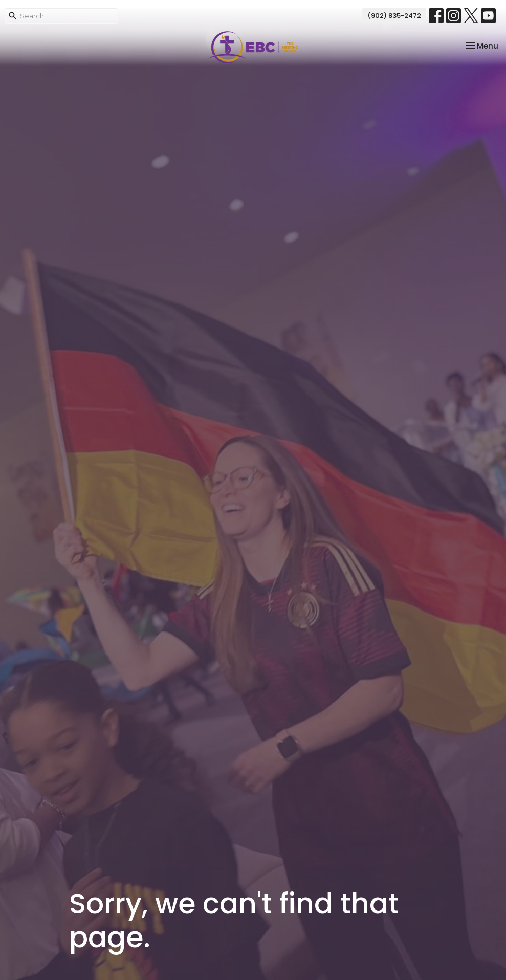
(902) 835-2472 (394, 16)
